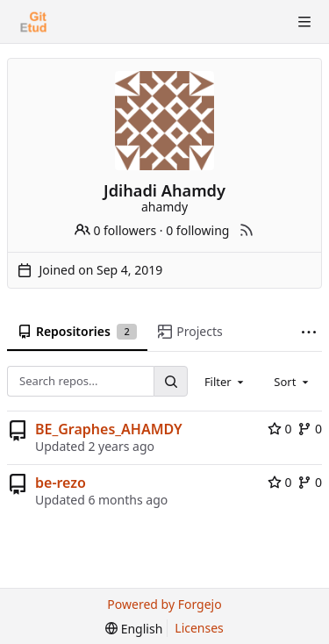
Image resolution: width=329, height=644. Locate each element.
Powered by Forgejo (164, 604)
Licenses (199, 628)
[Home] (33, 22)
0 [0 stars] (280, 429)
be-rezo (61, 483)
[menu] (134, 629)
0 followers (115, 230)
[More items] (309, 332)
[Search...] (170, 381)
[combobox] (225, 381)
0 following (197, 230)
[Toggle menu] (304, 22)
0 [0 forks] (310, 429)
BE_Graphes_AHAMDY (109, 429)
